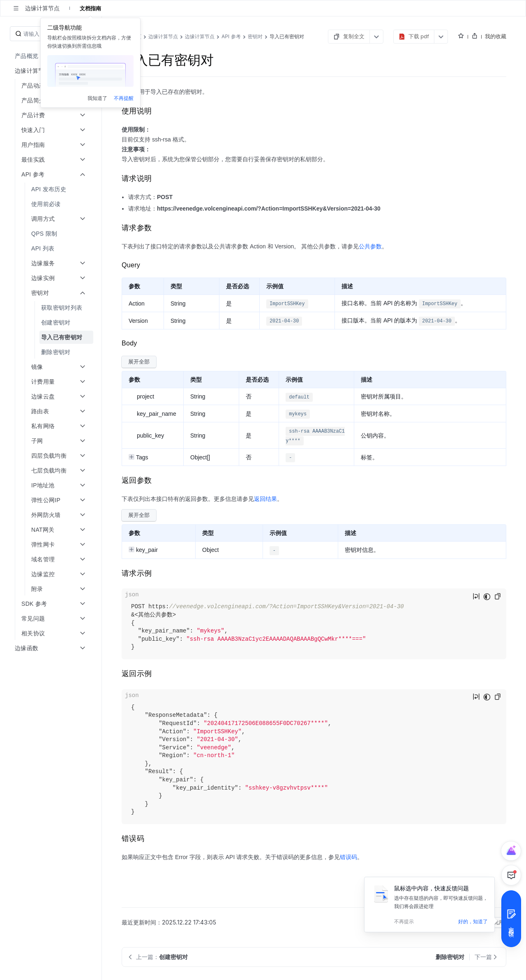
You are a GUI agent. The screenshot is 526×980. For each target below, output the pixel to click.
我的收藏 (496, 36)
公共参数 (370, 246)
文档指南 (90, 8)
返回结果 (265, 499)
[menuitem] (52, 56)
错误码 (348, 857)
